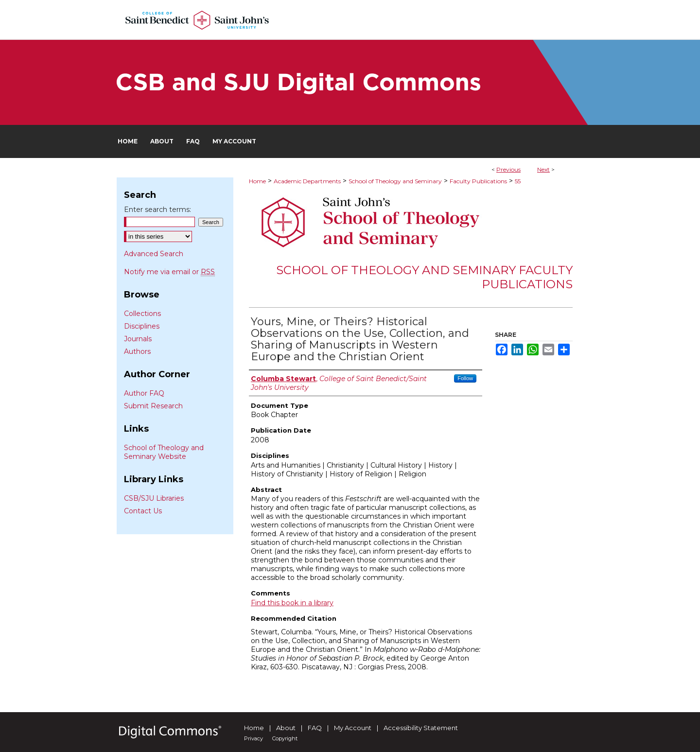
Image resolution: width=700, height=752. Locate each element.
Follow (465, 378)
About (286, 728)
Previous (508, 169)
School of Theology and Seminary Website (164, 452)
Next (543, 169)
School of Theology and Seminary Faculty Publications (424, 277)
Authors (137, 351)
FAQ (315, 728)
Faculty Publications (478, 181)
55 (518, 181)
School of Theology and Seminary (395, 181)
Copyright (285, 738)
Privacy (254, 738)
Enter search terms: (157, 210)
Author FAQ (144, 393)
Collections (142, 314)
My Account (353, 728)
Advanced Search (154, 254)
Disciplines (142, 326)
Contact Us (143, 511)
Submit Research (153, 406)
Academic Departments (307, 181)
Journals (138, 339)
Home (257, 181)
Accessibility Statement (421, 728)
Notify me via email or (169, 272)
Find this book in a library (292, 603)
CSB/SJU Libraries (154, 498)
